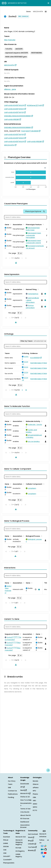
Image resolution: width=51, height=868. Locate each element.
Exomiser (7, 837)
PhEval (6, 840)
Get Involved (33, 834)
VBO (34, 801)
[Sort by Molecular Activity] (41, 421)
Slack (31, 837)
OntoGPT (7, 856)
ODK (5, 853)
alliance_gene (10, 89)
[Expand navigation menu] (48, 3)
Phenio (35, 794)
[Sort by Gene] (10, 224)
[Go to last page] (26, 390)
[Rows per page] (20, 253)
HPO (34, 791)
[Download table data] (16, 263)
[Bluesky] (44, 856)
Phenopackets (9, 863)
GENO (35, 804)
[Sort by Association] (23, 224)
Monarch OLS (21, 837)
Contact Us (12, 791)
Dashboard (25, 822)
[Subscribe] (42, 846)
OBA (34, 797)
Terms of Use (25, 809)
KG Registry (20, 851)
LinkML (6, 843)
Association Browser (25, 826)
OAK (5, 850)
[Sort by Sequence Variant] (20, 634)
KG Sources (25, 819)
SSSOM (6, 847)
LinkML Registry (19, 855)
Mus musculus (10, 40)
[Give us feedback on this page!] (48, 770)
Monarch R (25, 793)
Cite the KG (25, 812)
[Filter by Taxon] (33, 341)
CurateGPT (7, 860)
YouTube (32, 847)
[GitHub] (46, 849)
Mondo (35, 781)
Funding (11, 797)
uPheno (36, 788)
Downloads (25, 784)
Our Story (12, 781)
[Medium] (42, 849)
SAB (9, 788)
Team (10, 784)
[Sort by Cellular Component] (43, 484)
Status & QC (25, 797)
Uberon (36, 784)
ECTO (35, 810)
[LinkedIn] (42, 853)
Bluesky (32, 850)
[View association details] (45, 294)
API (22, 787)
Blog (31, 841)
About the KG (26, 815)
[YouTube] (45, 853)
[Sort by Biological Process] (41, 536)
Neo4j (24, 790)
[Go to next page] (22, 390)
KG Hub (18, 848)
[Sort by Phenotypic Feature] (43, 224)
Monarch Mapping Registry (19, 842)
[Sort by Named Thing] (38, 289)
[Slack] (45, 846)
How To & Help (26, 800)
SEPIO (35, 807)
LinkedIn (32, 844)
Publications (13, 794)
